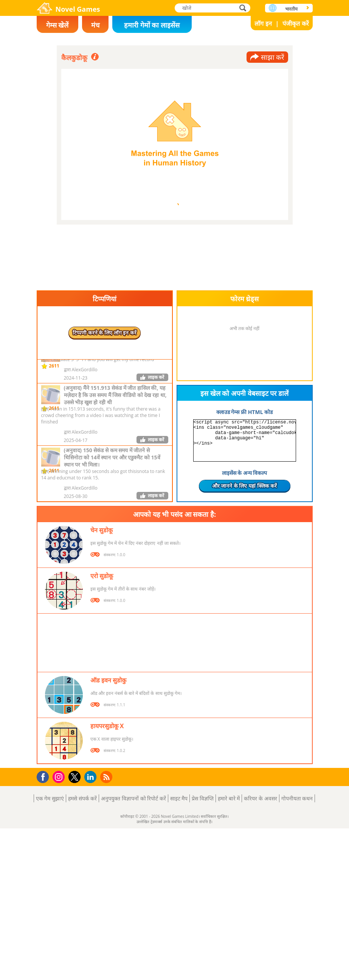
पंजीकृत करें (295, 23)
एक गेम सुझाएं (50, 798)
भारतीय (291, 9)
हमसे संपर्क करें (82, 798)
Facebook (45, 776)
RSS (107, 777)
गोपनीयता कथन (297, 798)
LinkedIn (92, 777)
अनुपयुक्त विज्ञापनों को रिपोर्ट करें (133, 798)
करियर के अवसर (260, 798)
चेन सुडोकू (102, 530)
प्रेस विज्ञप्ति (203, 798)
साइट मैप (179, 798)
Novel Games (78, 9)
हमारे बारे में (229, 798)
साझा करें (273, 57)
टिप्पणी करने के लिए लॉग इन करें (105, 333)
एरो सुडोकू (102, 576)
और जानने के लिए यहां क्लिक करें (245, 486)
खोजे (244, 8)
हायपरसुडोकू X (107, 726)
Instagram (60, 776)
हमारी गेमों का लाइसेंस (152, 25)
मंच (95, 25)
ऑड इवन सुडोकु (108, 680)
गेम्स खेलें (57, 25)
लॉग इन (263, 23)
